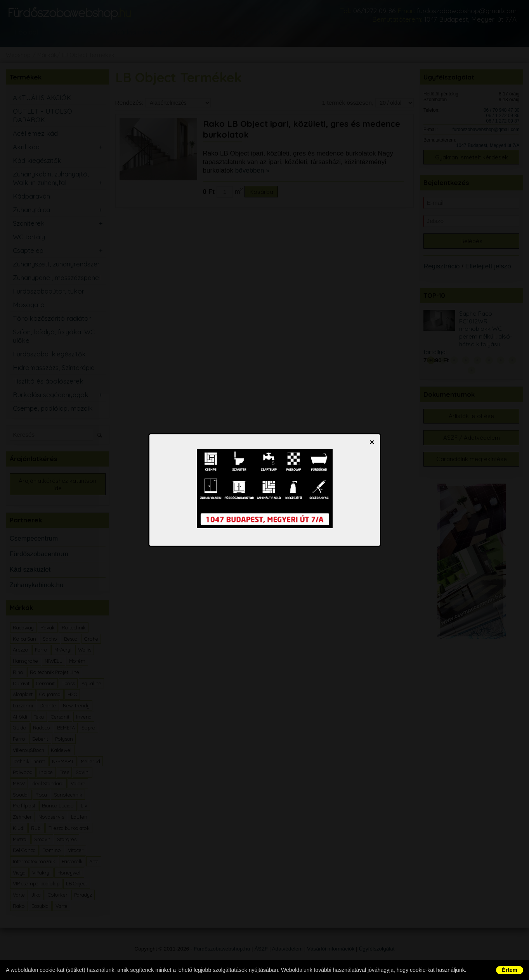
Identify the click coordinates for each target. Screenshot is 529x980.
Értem (510, 970)
